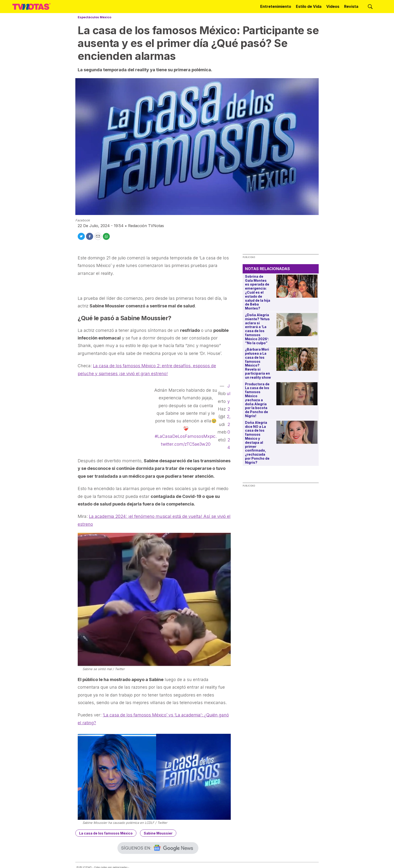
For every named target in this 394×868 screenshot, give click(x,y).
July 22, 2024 (229, 417)
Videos (333, 6)
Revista (351, 6)
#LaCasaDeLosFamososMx (182, 436)
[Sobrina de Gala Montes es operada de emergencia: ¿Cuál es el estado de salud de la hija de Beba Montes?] (297, 286)
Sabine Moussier (158, 833)
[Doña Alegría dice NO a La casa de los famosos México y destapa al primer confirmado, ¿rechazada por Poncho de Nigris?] (297, 432)
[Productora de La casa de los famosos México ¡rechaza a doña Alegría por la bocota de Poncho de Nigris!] (297, 394)
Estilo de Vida (309, 6)
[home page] (31, 7)
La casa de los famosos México (106, 833)
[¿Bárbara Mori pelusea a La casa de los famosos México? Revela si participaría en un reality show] (297, 359)
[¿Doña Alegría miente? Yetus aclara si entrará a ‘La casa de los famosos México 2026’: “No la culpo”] (297, 325)
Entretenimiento (276, 6)
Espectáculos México (94, 17)
